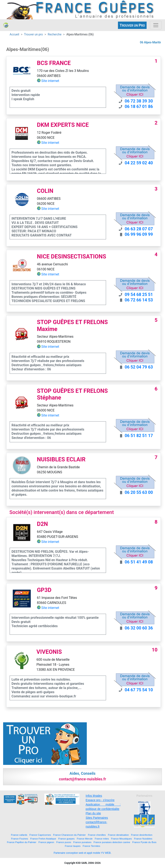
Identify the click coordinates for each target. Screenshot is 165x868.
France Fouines (20, 839)
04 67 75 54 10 (139, 690)
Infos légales (94, 796)
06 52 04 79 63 (139, 367)
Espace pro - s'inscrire (100, 800)
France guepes (67, 839)
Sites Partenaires (97, 818)
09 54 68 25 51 (139, 295)
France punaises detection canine (112, 842)
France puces (64, 842)
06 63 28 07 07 (139, 229)
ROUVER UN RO (132, 25)
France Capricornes (40, 835)
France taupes (73, 846)
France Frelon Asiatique (43, 839)
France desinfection (142, 835)
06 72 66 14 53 (139, 300)
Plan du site (93, 813)
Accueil (14, 34)
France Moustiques (121, 839)
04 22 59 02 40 (139, 163)
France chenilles (97, 835)
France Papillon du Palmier (22, 842)
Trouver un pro (33, 34)
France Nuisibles (143, 839)
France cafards (19, 835)
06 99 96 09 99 (139, 234)
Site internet (50, 81)
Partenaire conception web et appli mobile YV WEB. (83, 853)
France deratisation (118, 835)
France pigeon (46, 842)
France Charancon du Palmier (69, 835)
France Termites (91, 846)
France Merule (85, 839)
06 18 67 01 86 (139, 106)
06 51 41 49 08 (139, 562)
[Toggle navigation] (156, 25)
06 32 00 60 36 (139, 628)
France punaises (82, 842)
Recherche (55, 34)
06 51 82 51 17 (139, 436)
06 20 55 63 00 (139, 492)
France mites (102, 839)
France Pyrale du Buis (144, 842)
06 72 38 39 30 (139, 101)
